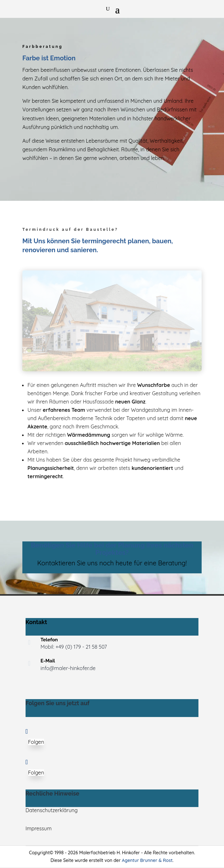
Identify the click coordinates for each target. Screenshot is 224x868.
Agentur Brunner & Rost (147, 860)
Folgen (36, 742)
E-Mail (48, 661)
